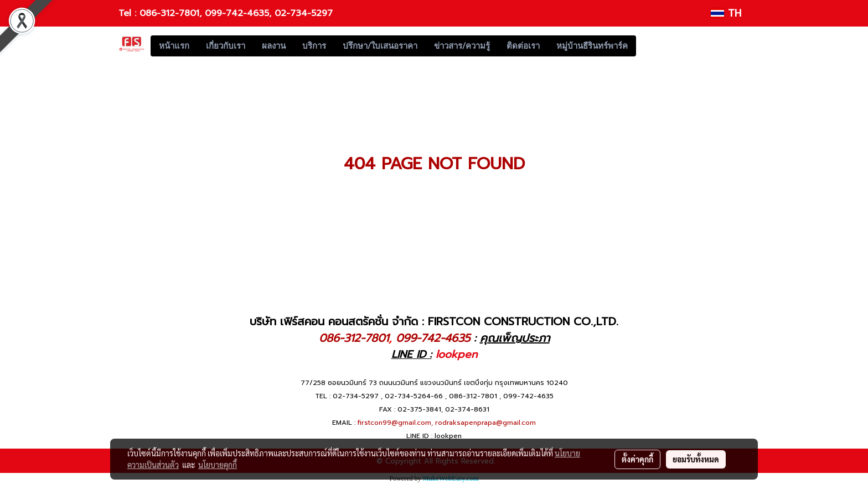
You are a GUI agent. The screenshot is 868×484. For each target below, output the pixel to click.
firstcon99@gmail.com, (395, 423)
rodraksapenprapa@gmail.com (485, 423)
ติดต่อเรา (523, 46)
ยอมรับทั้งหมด (696, 459)
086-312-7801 (169, 13)
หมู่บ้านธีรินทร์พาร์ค (592, 46)
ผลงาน (274, 46)
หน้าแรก (174, 46)
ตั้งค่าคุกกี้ (637, 459)
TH (726, 13)
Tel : (129, 13)
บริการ (314, 46)
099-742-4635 (237, 13)
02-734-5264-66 (414, 396)
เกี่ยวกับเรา (226, 46)
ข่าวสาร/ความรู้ (462, 46)
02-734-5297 (304, 13)
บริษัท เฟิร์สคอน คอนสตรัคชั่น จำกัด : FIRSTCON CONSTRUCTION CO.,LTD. (434, 321)
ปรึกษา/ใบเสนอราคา (380, 46)
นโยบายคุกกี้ (218, 465)
